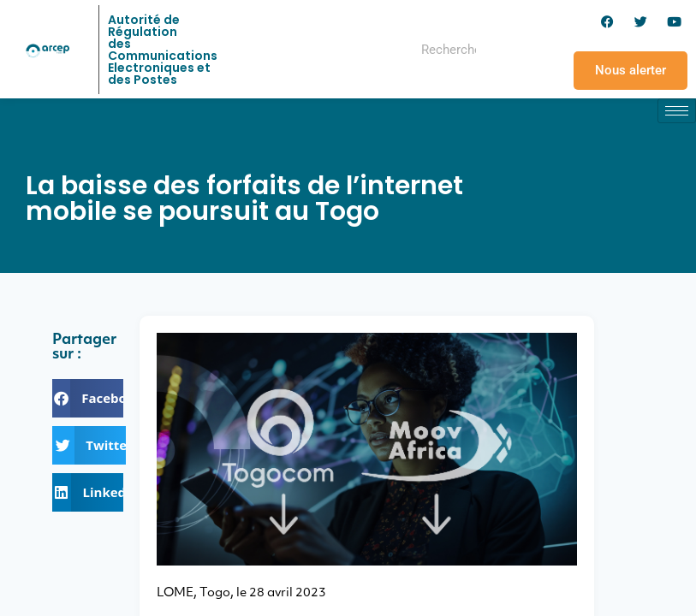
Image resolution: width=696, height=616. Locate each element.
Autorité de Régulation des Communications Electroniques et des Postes (163, 50)
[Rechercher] (511, 50)
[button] (88, 398)
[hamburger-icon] (677, 111)
